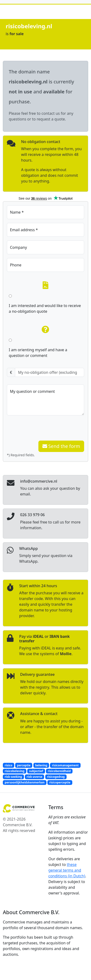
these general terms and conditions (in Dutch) (67, 870)
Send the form (61, 446)
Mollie (66, 654)
